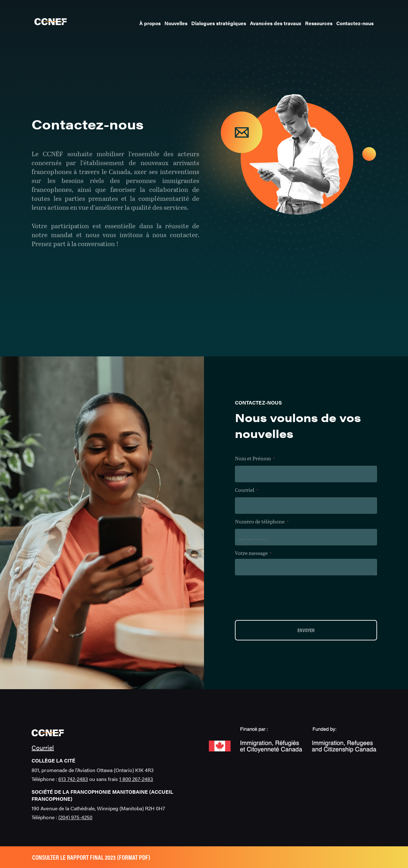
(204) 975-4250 (75, 817)
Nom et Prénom (255, 459)
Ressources (319, 23)
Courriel (247, 490)
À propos (150, 23)
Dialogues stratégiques (219, 23)
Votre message (253, 553)
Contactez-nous (355, 23)
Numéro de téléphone (262, 522)
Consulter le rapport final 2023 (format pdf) (91, 857)
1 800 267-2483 (136, 779)
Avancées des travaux (276, 23)
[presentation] (283, 597)
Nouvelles (176, 23)
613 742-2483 (73, 779)
